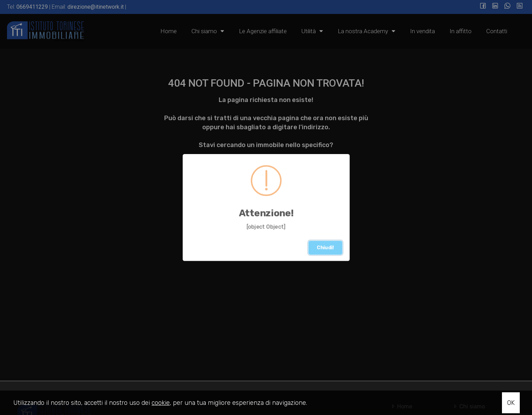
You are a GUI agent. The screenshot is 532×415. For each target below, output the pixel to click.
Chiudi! (325, 247)
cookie (161, 403)
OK (511, 403)
